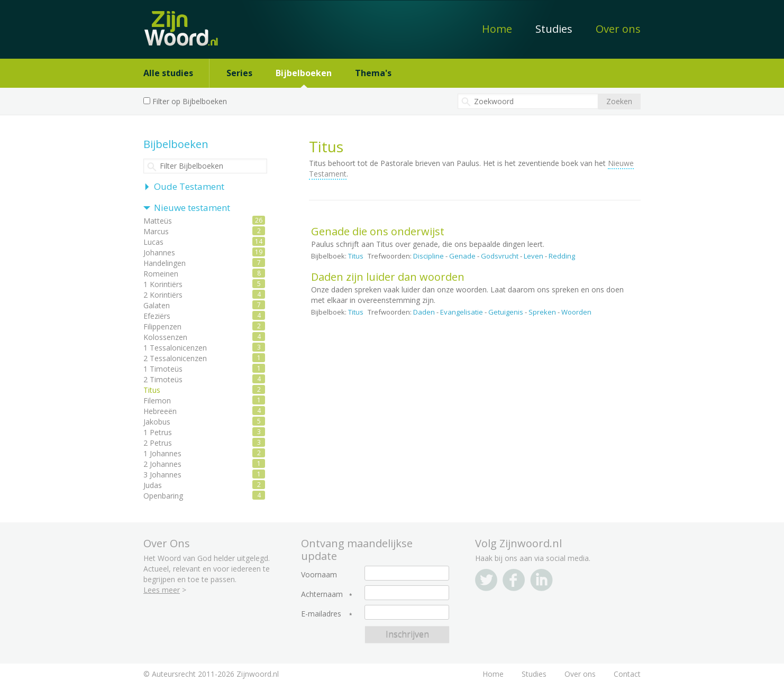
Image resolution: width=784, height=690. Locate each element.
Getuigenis (506, 312)
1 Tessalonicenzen (175, 348)
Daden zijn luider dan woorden (388, 277)
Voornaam (319, 575)
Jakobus (157, 422)
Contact (627, 674)
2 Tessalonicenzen (175, 358)
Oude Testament (189, 186)
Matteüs (158, 221)
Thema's (373, 73)
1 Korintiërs (163, 284)
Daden (424, 312)
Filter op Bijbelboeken (190, 101)
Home (497, 29)
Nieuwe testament (192, 208)
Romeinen (161, 274)
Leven (534, 256)
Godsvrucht (500, 256)
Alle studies (168, 73)
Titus (356, 256)
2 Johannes (162, 464)
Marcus (156, 231)
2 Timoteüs (163, 379)
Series (239, 73)
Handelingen (165, 263)
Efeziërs (157, 316)
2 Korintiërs (163, 295)
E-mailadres (321, 614)
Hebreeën (160, 411)
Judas (153, 485)
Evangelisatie (462, 312)
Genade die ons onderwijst (378, 231)
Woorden (576, 312)
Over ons (618, 29)
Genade (462, 256)
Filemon (157, 401)
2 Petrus (158, 443)
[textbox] (528, 101)
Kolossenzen (165, 337)
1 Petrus (158, 432)
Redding (562, 256)
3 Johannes (162, 475)
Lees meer (162, 590)
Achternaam (322, 594)
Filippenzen (162, 326)
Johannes (159, 252)
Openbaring (163, 496)
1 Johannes (162, 453)
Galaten (157, 305)
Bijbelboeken (304, 73)
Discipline (429, 256)
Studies (554, 29)
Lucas (153, 242)
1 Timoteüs (163, 369)
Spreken (542, 312)
